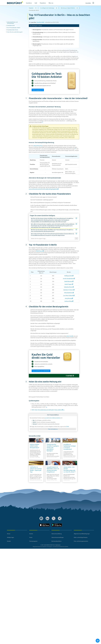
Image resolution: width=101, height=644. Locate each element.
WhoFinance (40, 251)
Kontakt (9, 541)
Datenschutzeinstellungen (58, 537)
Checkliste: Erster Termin (13, 30)
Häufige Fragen (11, 537)
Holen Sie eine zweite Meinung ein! (15, 32)
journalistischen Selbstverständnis (53, 418)
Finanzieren (43, 3)
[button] (93, 3)
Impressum (58, 545)
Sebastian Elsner (69, 287)
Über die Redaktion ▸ (53, 429)
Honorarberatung (38, 146)
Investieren (29, 3)
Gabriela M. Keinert (69, 290)
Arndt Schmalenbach (69, 278)
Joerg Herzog (69, 298)
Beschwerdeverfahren (57, 541)
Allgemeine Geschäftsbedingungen (82, 534)
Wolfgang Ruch (69, 276)
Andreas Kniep (69, 301)
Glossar (9, 534)
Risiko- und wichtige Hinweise (81, 537)
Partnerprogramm (33, 541)
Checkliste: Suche (11, 25)
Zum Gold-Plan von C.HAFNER (41, 371)
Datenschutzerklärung (57, 534)
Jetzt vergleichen (38, 90)
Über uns (51, 3)
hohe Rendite (70, 336)
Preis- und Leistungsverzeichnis (81, 541)
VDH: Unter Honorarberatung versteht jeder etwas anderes (47, 410)
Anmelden (88, 3)
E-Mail (67, 426)
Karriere (31, 534)
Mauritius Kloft (40, 22)
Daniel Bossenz (69, 281)
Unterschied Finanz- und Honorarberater (12, 23)
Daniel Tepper (69, 284)
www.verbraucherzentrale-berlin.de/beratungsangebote (44, 189)
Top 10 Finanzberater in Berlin (14, 28)
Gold (36, 3)
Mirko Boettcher (69, 293)
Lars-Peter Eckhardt (69, 295)
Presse (31, 537)
